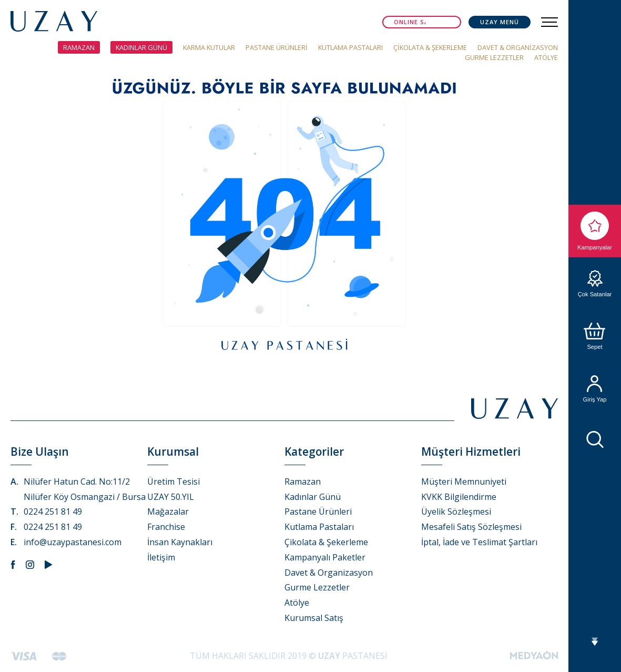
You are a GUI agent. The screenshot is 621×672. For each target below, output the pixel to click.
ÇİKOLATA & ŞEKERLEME (430, 47)
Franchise (166, 527)
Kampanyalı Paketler (325, 557)
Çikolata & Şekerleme (326, 542)
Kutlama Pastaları (319, 527)
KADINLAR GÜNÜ (141, 47)
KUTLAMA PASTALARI (350, 47)
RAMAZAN (79, 47)
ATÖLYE (546, 57)
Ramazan (303, 482)
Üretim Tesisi (174, 482)
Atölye (297, 603)
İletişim (161, 557)
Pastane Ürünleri (318, 511)
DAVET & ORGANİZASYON (518, 47)
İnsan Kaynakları (180, 542)
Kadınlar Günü (313, 497)
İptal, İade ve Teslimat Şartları (479, 542)
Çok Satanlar (595, 284)
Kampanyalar (595, 231)
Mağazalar (168, 511)
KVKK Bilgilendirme (459, 497)
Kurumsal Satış (314, 618)
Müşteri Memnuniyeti (464, 482)
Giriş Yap (595, 389)
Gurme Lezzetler (317, 587)
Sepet (595, 336)
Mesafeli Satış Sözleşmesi (471, 527)
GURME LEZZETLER (494, 57)
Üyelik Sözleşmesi (456, 511)
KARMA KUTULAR (209, 47)
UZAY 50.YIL (171, 497)
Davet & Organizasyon (329, 573)
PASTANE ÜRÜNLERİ (277, 47)
